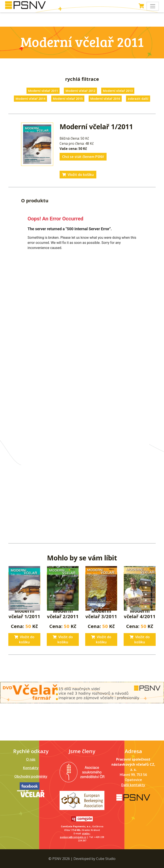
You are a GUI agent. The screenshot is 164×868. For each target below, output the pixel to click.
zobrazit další (138, 99)
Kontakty (31, 768)
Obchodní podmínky (31, 776)
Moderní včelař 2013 (118, 91)
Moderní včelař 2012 (80, 91)
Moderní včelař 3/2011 (101, 613)
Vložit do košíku (78, 175)
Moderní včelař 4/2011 (140, 613)
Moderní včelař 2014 (30, 99)
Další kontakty (133, 785)
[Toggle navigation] (153, 6)
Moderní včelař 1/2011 (24, 613)
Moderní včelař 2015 (68, 99)
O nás (31, 759)
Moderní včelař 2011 (43, 91)
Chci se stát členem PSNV (83, 157)
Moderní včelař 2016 (105, 99)
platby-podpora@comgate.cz (75, 835)
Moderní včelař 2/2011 (63, 613)
